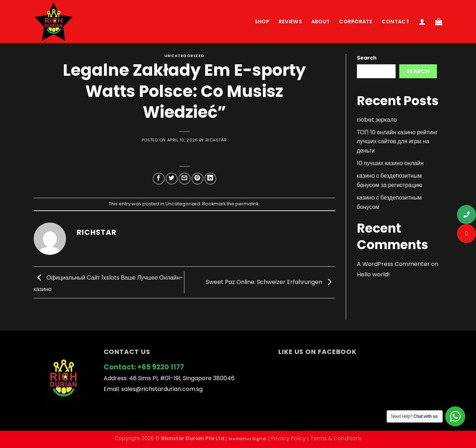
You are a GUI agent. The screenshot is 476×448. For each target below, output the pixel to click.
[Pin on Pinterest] (197, 179)
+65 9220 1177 (161, 367)
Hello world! (373, 274)
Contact (395, 22)
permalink (247, 204)
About (321, 22)
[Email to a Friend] (185, 179)
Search (367, 58)
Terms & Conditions (336, 438)
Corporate (356, 22)
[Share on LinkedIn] (210, 179)
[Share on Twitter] (172, 179)
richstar (216, 140)
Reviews (290, 22)
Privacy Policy (288, 438)
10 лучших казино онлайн (390, 163)
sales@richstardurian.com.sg (162, 389)
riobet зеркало (377, 120)
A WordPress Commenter (393, 264)
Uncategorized (184, 56)
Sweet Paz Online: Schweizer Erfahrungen (270, 282)
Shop (262, 22)
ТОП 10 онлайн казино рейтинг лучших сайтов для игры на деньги (397, 141)
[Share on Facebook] (159, 179)
